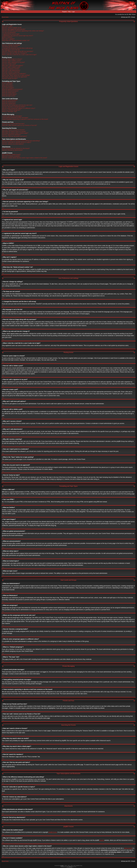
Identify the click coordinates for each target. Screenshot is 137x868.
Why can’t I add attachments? (11, 70)
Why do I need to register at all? (12, 28)
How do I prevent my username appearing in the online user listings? (23, 31)
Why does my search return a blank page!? (15, 133)
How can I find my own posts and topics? (15, 136)
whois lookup (128, 848)
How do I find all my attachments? (12, 150)
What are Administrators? (10, 100)
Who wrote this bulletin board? (11, 155)
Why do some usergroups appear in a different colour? (19, 108)
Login (73, 12)
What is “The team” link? (10, 112)
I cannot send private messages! (12, 116)
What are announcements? (10, 91)
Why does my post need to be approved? (15, 77)
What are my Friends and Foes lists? (13, 124)
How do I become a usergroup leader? (14, 107)
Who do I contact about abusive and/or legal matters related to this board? (25, 158)
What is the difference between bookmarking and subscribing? (21, 141)
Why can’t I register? (8, 39)
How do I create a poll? (9, 64)
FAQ (69, 12)
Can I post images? (8, 88)
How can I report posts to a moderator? (14, 74)
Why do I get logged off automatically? (14, 29)
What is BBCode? (8, 83)
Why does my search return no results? (14, 131)
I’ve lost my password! (9, 32)
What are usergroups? (9, 103)
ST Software (70, 867)
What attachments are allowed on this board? (16, 148)
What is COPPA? (7, 37)
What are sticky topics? (9, 93)
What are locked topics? (9, 94)
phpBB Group (53, 832)
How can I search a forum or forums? (13, 130)
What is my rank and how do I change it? (15, 53)
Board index (5, 17)
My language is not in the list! (11, 50)
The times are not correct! (10, 47)
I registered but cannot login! (11, 34)
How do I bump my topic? (10, 78)
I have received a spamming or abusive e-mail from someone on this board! (25, 119)
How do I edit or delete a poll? (11, 67)
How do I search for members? (11, 135)
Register (65, 12)
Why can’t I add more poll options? (13, 66)
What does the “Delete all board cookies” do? (16, 40)
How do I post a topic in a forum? (12, 59)
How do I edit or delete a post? (11, 61)
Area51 (102, 840)
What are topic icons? (9, 96)
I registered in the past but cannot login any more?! (18, 36)
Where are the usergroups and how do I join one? (17, 105)
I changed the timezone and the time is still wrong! (17, 48)
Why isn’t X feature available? (11, 156)
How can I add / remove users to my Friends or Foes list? (19, 125)
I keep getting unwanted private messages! (15, 118)
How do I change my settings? (11, 45)
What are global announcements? (12, 89)
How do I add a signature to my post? (13, 62)
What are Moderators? (9, 102)
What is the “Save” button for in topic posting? (16, 75)
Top (3, 176)
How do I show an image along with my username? (18, 51)
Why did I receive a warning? (11, 72)
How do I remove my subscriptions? (13, 144)
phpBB (62, 865)
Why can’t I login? (8, 26)
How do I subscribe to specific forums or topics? (17, 142)
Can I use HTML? (7, 85)
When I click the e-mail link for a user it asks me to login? (19, 55)
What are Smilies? (8, 86)
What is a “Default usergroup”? (11, 110)
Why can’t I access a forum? (11, 69)
